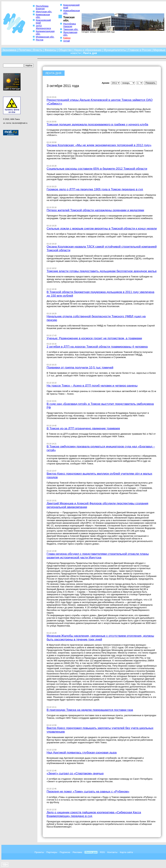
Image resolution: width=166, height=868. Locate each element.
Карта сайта (126, 852)
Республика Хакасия (69, 25)
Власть (38, 50)
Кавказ (67, 38)
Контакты (112, 852)
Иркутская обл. (44, 12)
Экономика (9, 50)
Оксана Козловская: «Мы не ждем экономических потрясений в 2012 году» (99, 145)
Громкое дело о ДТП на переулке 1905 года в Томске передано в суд (95, 189)
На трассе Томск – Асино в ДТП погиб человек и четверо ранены (92, 386)
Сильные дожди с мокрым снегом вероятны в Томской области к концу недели (102, 228)
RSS (102, 852)
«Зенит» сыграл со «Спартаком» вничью (75, 773)
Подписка (65, 852)
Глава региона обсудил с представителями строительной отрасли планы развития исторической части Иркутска (98, 556)
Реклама (77, 852)
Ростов (40, 40)
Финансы (50, 50)
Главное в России (140, 50)
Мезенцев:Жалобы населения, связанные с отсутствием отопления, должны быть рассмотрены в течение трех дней (100, 638)
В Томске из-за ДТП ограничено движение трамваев (83, 428)
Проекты (39, 852)
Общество (65, 50)
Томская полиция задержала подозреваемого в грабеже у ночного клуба (97, 124)
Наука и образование (88, 50)
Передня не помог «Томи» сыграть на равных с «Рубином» (88, 791)
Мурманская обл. (45, 37)
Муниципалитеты (115, 50)
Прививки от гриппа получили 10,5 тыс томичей (80, 367)
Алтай (66, 41)
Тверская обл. (71, 29)
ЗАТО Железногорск (43, 27)
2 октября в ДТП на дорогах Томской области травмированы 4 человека (97, 347)
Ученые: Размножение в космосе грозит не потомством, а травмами (94, 338)
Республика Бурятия (42, 7)
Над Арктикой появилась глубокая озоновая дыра (82, 752)
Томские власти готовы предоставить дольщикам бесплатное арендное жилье (102, 271)
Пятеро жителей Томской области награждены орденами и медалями (95, 210)
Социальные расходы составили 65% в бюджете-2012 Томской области (97, 169)
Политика (25, 50)
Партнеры (52, 852)
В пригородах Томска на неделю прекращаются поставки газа (90, 710)
